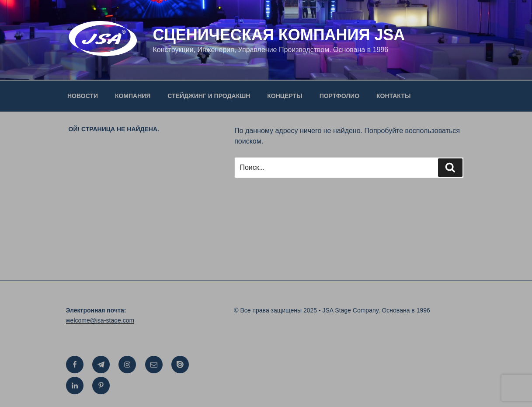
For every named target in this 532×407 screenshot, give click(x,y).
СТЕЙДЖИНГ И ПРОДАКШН (209, 96)
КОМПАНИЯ (133, 96)
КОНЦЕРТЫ (285, 96)
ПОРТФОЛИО (339, 96)
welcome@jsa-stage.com (100, 320)
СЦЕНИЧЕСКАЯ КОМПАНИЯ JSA (279, 35)
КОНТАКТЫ (393, 96)
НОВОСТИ (83, 96)
